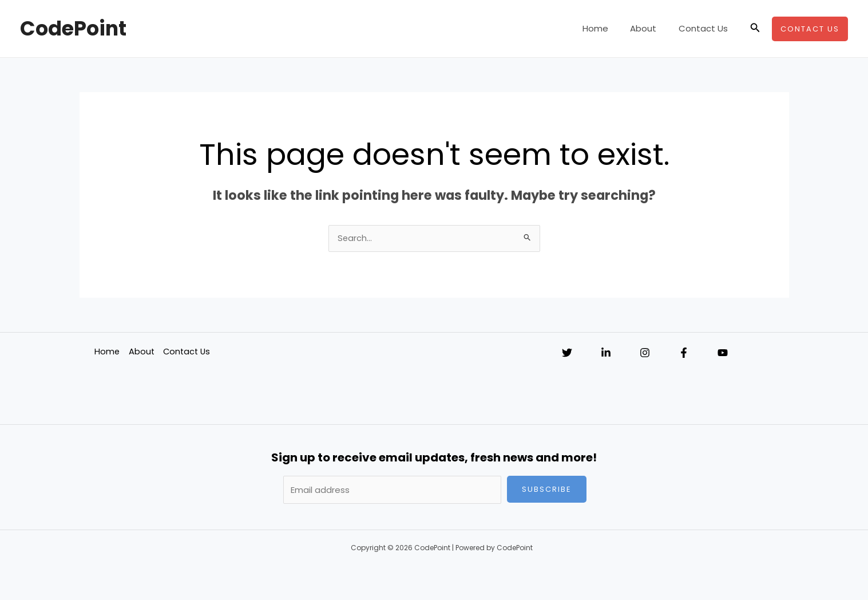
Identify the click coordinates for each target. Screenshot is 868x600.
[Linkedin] (606, 354)
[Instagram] (645, 354)
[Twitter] (567, 354)
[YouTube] (723, 354)
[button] (755, 29)
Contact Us (706, 28)
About (651, 28)
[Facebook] (684, 354)
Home (607, 28)
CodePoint (73, 28)
